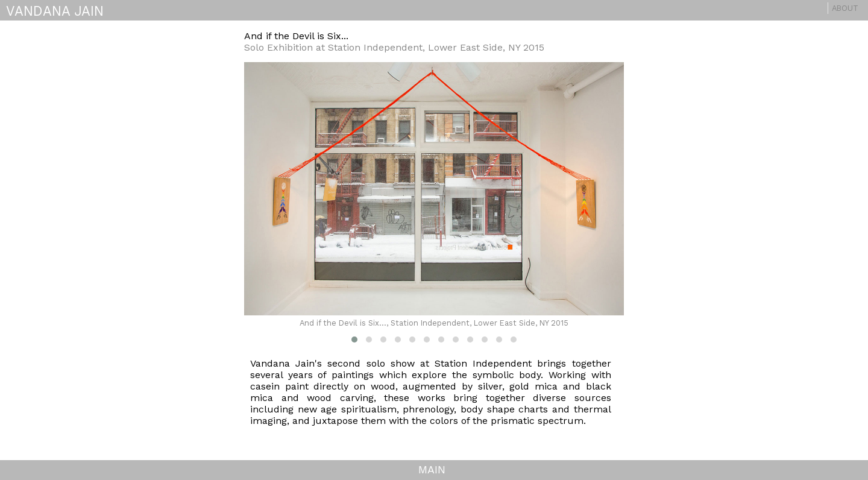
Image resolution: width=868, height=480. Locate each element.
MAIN (432, 469)
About (845, 8)
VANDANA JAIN (55, 11)
